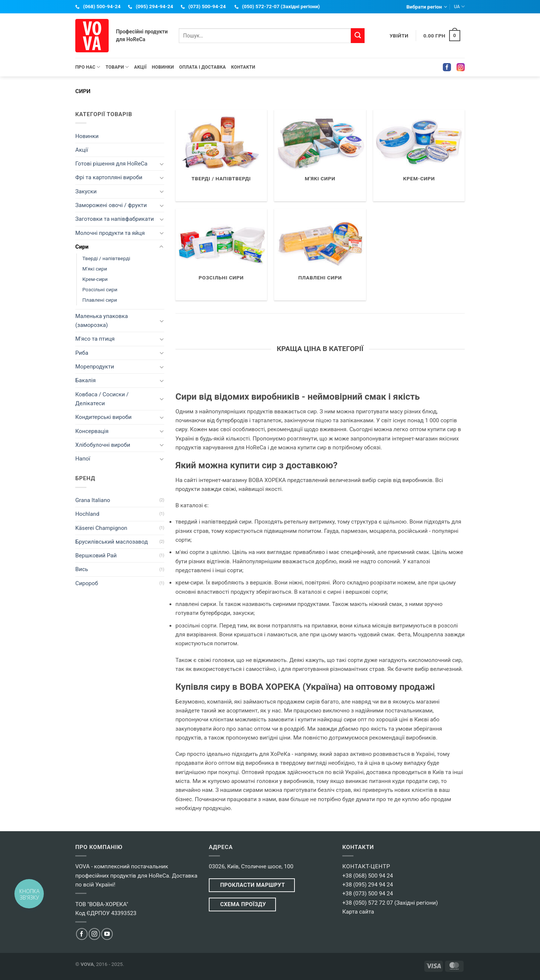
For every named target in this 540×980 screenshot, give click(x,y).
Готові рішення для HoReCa (111, 164)
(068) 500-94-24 (102, 6)
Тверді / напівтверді (106, 258)
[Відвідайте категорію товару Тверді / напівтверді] (221, 156)
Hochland (87, 514)
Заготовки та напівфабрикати (115, 219)
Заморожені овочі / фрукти (111, 205)
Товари (117, 67)
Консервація (92, 431)
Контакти (243, 67)
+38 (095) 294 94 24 (368, 885)
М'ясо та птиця (95, 339)
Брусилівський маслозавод (112, 542)
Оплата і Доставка (202, 67)
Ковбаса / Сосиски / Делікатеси (102, 399)
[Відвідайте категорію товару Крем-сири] (419, 156)
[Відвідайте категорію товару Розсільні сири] (221, 255)
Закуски (86, 191)
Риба (82, 353)
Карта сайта (358, 912)
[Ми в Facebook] (82, 934)
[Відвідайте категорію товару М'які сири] (320, 156)
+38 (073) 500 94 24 (368, 894)
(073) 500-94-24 (207, 6)
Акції (141, 67)
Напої (83, 459)
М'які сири (95, 269)
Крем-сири (95, 279)
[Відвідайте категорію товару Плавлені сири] (320, 255)
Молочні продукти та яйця (110, 233)
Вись (82, 569)
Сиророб (87, 583)
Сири (82, 247)
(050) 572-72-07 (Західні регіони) (281, 6)
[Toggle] (162, 164)
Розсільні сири (100, 289)
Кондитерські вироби (103, 417)
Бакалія (85, 380)
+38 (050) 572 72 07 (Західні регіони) (390, 903)
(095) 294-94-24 (154, 6)
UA (459, 6)
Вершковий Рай (96, 555)
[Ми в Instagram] (94, 934)
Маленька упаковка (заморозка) (102, 321)
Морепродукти (95, 367)
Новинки (163, 67)
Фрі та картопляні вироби (109, 177)
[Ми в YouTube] (107, 934)
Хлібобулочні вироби (103, 445)
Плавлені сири (100, 300)
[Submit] (358, 36)
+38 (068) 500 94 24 (368, 876)
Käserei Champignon (101, 528)
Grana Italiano (93, 500)
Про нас (88, 67)
